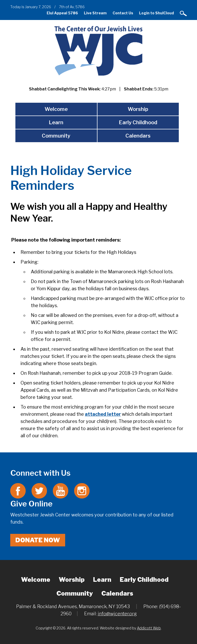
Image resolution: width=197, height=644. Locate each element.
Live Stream (95, 13)
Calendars (138, 136)
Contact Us (123, 13)
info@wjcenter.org (117, 614)
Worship (138, 109)
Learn (56, 122)
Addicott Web (149, 628)
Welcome (56, 109)
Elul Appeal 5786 (62, 13)
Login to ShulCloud (156, 13)
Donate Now (38, 540)
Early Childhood (138, 122)
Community (56, 136)
